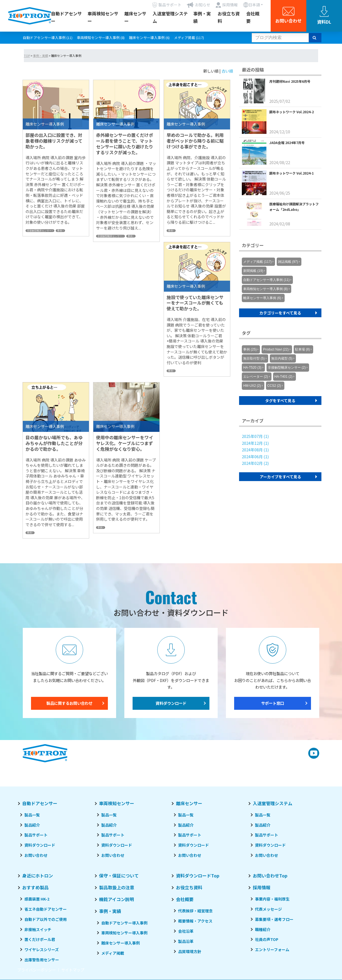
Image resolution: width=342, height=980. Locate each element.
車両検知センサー (103, 17)
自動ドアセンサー (66, 17)
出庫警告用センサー (42, 960)
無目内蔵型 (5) (282, 358)
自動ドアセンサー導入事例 (124, 923)
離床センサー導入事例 (120, 943)
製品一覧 (32, 815)
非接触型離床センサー (39, 231)
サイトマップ (73, 970)
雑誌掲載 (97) (288, 262)
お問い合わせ (36, 855)
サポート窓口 (273, 703)
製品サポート (36, 835)
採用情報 (262, 887)
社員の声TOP (267, 939)
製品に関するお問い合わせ (69, 703)
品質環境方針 (190, 951)
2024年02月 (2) (255, 463)
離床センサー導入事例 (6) (149, 38)
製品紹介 (32, 825)
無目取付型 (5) (254, 358)
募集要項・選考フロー (274, 919)
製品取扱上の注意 (117, 887)
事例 (60, 231)
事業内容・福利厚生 (272, 899)
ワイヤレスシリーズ (42, 949)
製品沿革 (186, 941)
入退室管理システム (170, 17)
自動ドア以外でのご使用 (46, 919)
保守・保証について (119, 876)
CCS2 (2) (274, 386)
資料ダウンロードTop (198, 876)
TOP (27, 56)
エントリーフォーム (272, 949)
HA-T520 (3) (252, 368)
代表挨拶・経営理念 (195, 911)
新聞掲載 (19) (253, 271)
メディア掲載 (113, 953)
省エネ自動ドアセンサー (46, 909)
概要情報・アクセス (195, 921)
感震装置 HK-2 (37, 899)
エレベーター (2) (256, 377)
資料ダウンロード (171, 703)
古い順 (227, 71)
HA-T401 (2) (284, 377)
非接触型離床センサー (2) (287, 368)
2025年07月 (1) (255, 436)
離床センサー (135, 17)
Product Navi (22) (276, 349)
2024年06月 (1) (255, 456)
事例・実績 (202, 17)
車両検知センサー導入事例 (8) (101, 38)
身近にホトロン (38, 876)
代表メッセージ (268, 909)
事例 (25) (250, 349)
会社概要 (253, 17)
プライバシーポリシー (37, 970)
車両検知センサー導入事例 (124, 933)
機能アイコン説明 (117, 899)
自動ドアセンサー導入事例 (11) (48, 38)
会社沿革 (186, 931)
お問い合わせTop (270, 876)
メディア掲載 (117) (189, 38)
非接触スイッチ (38, 929)
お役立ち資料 (229, 17)
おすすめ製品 (35, 887)
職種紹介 (263, 929)
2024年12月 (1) (255, 443)
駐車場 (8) (302, 349)
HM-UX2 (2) (252, 386)
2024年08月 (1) (255, 450)
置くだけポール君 (40, 939)
